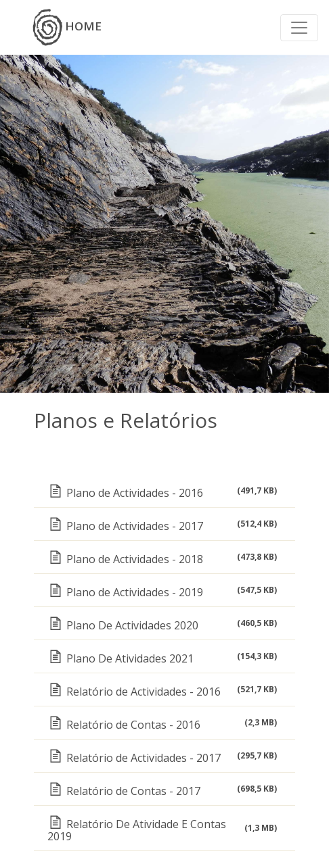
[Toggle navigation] (299, 28)
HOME (67, 27)
